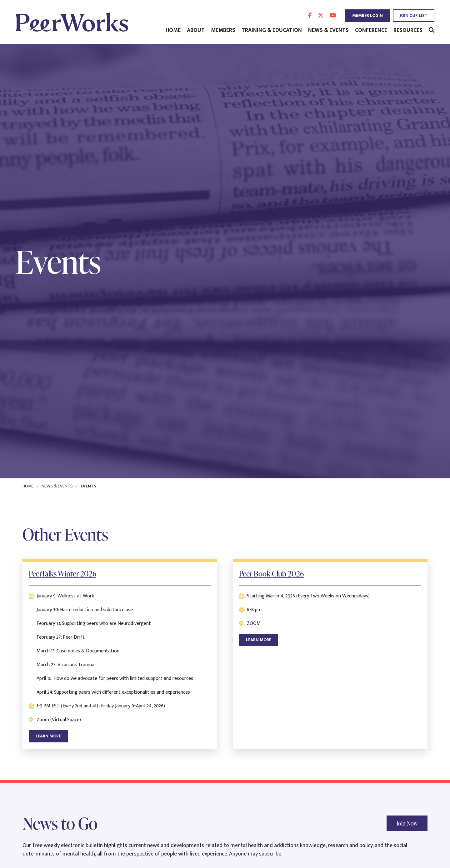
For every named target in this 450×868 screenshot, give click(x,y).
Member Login (367, 15)
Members (223, 30)
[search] (432, 30)
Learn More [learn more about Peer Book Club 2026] (259, 640)
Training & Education (272, 30)
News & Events (328, 30)
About (196, 30)
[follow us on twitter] (321, 16)
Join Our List (414, 15)
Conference (371, 30)
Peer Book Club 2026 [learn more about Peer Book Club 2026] (271, 574)
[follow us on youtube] (333, 16)
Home (173, 30)
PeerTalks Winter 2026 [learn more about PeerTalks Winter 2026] (62, 574)
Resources (408, 30)
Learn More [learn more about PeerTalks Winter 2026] (48, 736)
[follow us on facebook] (310, 16)
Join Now (407, 823)
